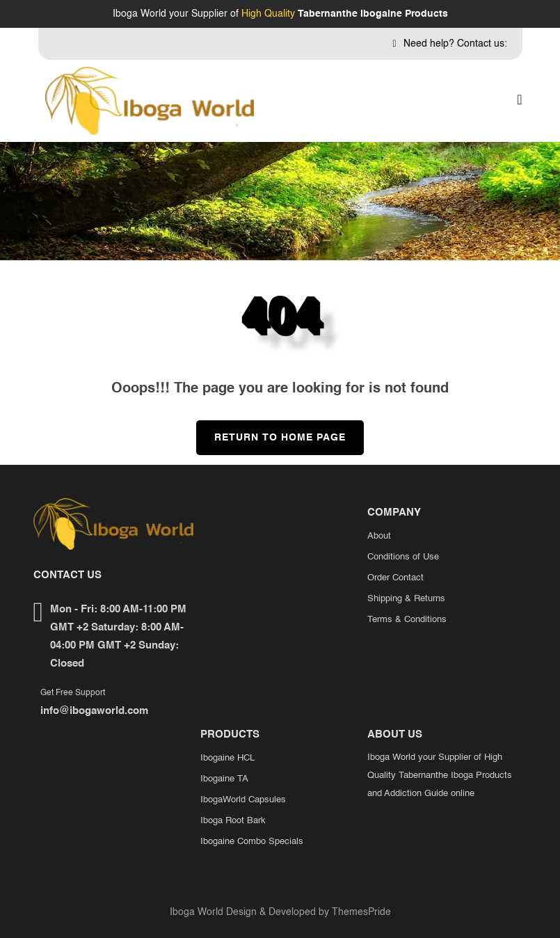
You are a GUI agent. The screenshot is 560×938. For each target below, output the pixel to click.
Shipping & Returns (406, 599)
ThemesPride (360, 912)
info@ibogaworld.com (94, 711)
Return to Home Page (271, 431)
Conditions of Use (403, 557)
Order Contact (395, 578)
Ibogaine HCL (227, 758)
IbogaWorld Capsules (243, 800)
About (379, 536)
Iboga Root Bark (233, 821)
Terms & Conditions (407, 620)
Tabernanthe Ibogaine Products (373, 14)
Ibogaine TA (224, 779)
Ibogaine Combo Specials (252, 842)
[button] (519, 101)
